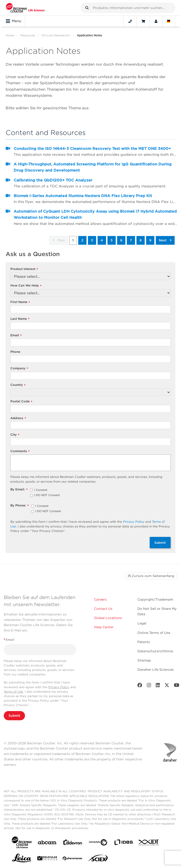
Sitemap (144, 660)
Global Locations (108, 618)
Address (18, 418)
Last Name (20, 319)
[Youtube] (177, 686)
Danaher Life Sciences (156, 670)
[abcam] (47, 843)
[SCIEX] (98, 859)
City (15, 435)
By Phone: (20, 506)
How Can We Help (26, 286)
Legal (142, 623)
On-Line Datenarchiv (56, 35)
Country (18, 385)
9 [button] (150, 240)
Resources (28, 35)
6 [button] (121, 240)
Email (16, 335)
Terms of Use (13, 692)
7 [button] (131, 240)
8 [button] (141, 240)
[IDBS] (123, 843)
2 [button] (82, 240)
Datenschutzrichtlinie (155, 651)
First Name (20, 302)
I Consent (41, 490)
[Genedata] (98, 843)
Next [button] (165, 240)
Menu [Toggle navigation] (14, 21)
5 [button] (112, 240)
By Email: (19, 490)
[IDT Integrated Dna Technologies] (149, 843)
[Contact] (130, 21)
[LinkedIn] (158, 686)
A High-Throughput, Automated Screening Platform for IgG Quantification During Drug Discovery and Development (93, 167)
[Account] (156, 21)
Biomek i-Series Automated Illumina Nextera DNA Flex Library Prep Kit (83, 196)
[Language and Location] (169, 21)
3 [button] (92, 240)
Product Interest (24, 269)
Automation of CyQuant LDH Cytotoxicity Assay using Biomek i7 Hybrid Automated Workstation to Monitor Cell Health (95, 214)
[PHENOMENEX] (73, 859)
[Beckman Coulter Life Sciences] (25, 8)
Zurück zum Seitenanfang (151, 576)
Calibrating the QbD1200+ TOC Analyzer (53, 180)
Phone (15, 352)
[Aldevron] (73, 843)
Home (10, 35)
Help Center (104, 627)
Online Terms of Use (154, 633)
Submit (160, 543)
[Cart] (143, 21)
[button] (87, 8)
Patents (144, 642)
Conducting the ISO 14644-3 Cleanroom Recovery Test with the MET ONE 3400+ (92, 149)
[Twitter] (167, 686)
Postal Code (21, 402)
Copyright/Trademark (155, 599)
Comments (20, 451)
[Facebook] (140, 686)
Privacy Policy (134, 522)
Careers (100, 599)
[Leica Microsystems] (22, 859)
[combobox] (128, 8)
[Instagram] (149, 686)
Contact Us (103, 609)
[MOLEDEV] (47, 859)
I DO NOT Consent (47, 495)
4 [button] (102, 240)
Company (19, 369)
